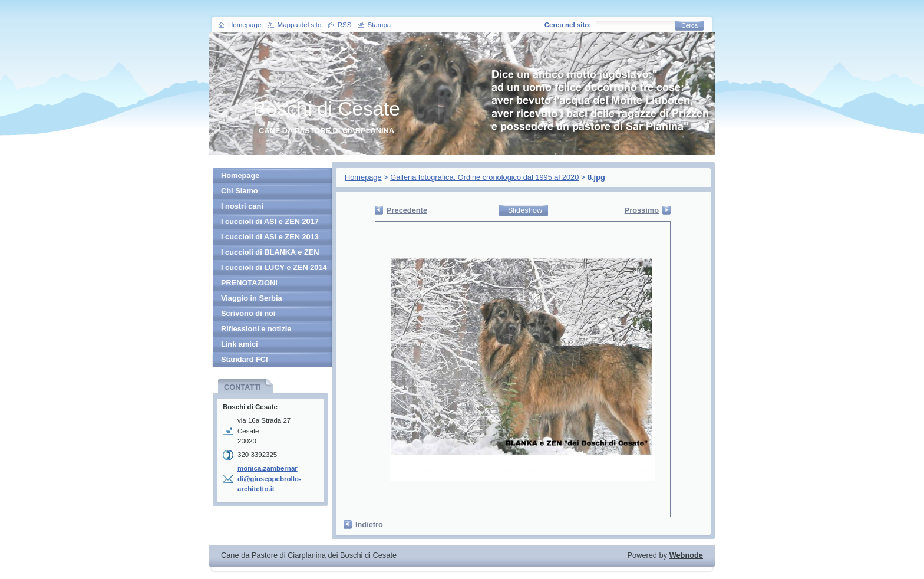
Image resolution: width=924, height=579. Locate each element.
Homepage (363, 177)
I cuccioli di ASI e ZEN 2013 (270, 237)
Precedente (407, 210)
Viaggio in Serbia (252, 298)
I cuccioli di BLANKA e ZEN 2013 (270, 254)
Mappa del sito (300, 25)
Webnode (686, 555)
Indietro (369, 524)
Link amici (240, 344)
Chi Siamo (240, 191)
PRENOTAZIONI (249, 283)
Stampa (379, 25)
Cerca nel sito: (568, 25)
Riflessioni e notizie (256, 329)
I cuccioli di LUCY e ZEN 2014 (274, 267)
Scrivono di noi (248, 313)
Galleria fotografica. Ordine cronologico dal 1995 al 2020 (484, 177)
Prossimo (642, 210)
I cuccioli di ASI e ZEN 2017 (270, 221)
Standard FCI (245, 359)
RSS (345, 25)
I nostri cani (242, 206)
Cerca (689, 26)
